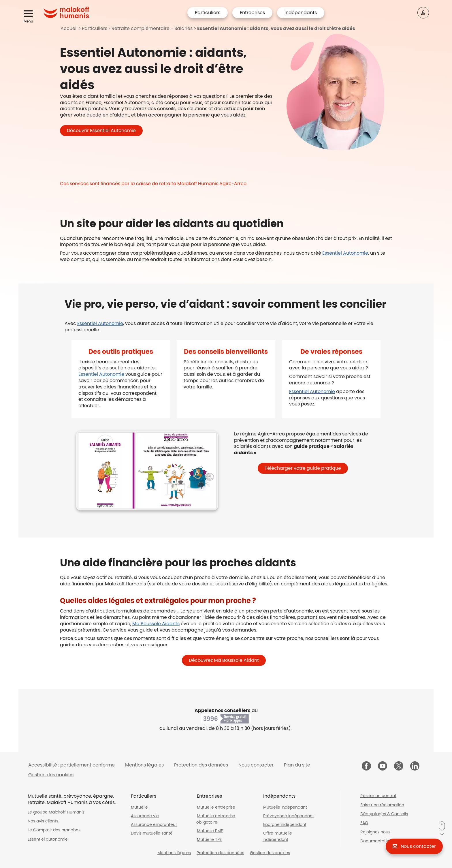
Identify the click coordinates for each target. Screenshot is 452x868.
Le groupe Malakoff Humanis (56, 812)
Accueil (69, 28)
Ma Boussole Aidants (156, 624)
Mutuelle (139, 807)
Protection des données (201, 765)
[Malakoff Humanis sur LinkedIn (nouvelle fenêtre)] (415, 766)
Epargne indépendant (285, 824)
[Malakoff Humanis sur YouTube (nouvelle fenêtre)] (383, 766)
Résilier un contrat (378, 796)
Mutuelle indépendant (285, 807)
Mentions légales (144, 765)
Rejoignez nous (375, 832)
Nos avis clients (43, 821)
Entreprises (252, 13)
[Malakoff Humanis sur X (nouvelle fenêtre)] (399, 766)
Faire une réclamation (382, 805)
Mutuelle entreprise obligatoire (216, 819)
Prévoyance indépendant (289, 816)
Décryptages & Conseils (384, 814)
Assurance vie (145, 816)
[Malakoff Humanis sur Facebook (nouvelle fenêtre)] (366, 766)
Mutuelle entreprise (216, 807)
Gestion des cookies (51, 775)
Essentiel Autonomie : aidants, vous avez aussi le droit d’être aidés (276, 28)
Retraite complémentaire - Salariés (152, 28)
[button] (29, 14)
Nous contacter (256, 765)
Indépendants (301, 13)
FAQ (364, 823)
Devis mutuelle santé (152, 833)
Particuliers (208, 13)
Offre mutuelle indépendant (277, 836)
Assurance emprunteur (154, 824)
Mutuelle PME (210, 831)
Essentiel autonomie (48, 839)
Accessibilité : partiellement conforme (71, 765)
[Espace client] (423, 13)
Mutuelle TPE (209, 839)
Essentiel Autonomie (345, 253)
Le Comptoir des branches (54, 830)
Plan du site (297, 765)
